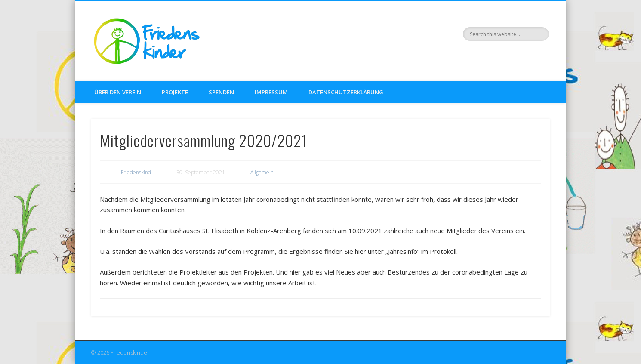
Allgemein (262, 172)
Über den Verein (118, 92)
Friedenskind (136, 172)
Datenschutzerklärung (346, 92)
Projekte (175, 92)
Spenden (221, 92)
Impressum (271, 92)
